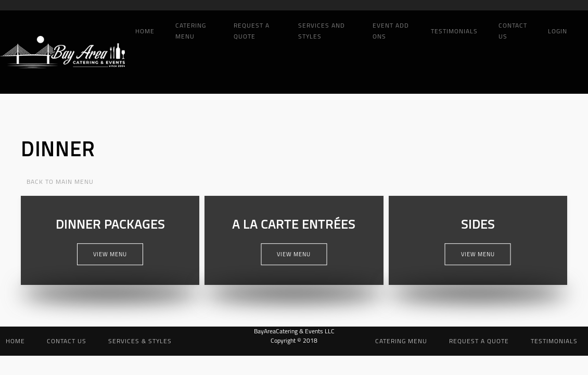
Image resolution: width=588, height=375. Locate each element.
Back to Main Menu (60, 182)
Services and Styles (322, 31)
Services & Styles (140, 341)
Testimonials (454, 31)
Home (145, 31)
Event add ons (391, 31)
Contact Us (513, 31)
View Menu (110, 254)
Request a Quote (252, 31)
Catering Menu (191, 31)
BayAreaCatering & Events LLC (294, 331)
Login (558, 31)
